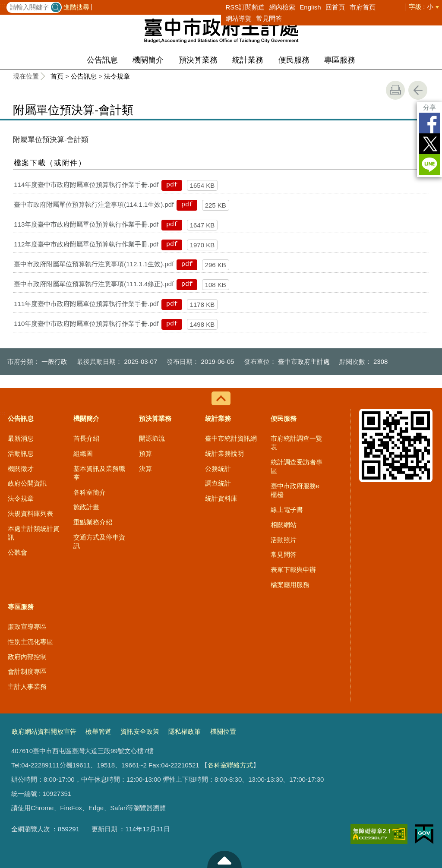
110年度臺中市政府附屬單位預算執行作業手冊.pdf (86, 324)
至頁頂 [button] (224, 859)
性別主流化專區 (30, 642)
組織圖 (83, 453)
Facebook (429, 123)
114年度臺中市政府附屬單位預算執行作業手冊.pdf (86, 185)
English (310, 7)
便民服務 (294, 60)
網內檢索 (282, 7)
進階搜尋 (76, 7)
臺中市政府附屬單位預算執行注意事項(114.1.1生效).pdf (94, 204)
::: (3, 5)
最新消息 (21, 438)
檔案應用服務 (290, 585)
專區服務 (340, 60)
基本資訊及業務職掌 (99, 473)
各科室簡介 (90, 492)
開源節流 (152, 438)
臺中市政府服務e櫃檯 (295, 490)
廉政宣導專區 (27, 627)
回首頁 (335, 7)
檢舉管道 (98, 731)
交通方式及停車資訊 (99, 541)
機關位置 (223, 731)
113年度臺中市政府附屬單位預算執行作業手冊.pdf (86, 224)
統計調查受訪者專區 (297, 466)
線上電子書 (287, 510)
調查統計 (218, 483)
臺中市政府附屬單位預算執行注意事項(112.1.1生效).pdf (94, 264)
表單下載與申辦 (293, 570)
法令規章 (117, 76)
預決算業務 (198, 60)
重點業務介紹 (93, 522)
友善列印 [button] (395, 90)
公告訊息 (102, 60)
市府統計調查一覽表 (297, 443)
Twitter (429, 144)
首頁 (57, 76)
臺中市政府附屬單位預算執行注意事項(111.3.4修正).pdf (94, 284)
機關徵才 (21, 469)
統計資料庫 (221, 498)
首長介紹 (86, 438)
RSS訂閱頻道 (245, 7)
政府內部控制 (27, 657)
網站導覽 (239, 18)
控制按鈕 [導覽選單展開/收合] (221, 398)
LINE (429, 164)
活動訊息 (21, 453)
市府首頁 (363, 7)
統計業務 (248, 60)
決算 (145, 469)
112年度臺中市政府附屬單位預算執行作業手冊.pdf (86, 244)
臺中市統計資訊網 (231, 438)
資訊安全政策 (140, 731)
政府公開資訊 (27, 483)
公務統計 (218, 469)
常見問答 (269, 18)
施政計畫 (86, 507)
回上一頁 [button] (418, 90)
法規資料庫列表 (30, 513)
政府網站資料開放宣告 (44, 731)
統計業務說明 (224, 453)
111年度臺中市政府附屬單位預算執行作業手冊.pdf (86, 304)
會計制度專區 (27, 671)
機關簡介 (148, 60)
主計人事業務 (27, 687)
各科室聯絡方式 (230, 765)
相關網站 (284, 525)
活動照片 (284, 540)
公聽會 (17, 552)
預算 (145, 453)
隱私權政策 (185, 731)
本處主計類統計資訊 (34, 533)
